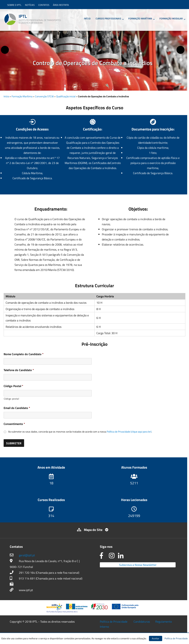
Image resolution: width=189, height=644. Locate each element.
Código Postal (13, 386)
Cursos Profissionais (108, 18)
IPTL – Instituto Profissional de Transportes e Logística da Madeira (33, 19)
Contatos (44, 5)
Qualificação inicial (66, 96)
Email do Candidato (17, 408)
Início (87, 18)
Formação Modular (171, 18)
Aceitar (156, 638)
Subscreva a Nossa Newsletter (138, 565)
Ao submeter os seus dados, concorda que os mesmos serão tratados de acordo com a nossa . (80, 432)
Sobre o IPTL (14, 5)
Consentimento (14, 424)
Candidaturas (142, 622)
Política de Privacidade (114, 622)
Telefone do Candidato (19, 370)
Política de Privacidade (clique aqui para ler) (129, 432)
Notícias (30, 5)
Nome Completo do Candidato (24, 354)
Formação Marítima (140, 18)
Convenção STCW (44, 96)
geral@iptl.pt (27, 555)
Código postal (12, 399)
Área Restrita (61, 5)
